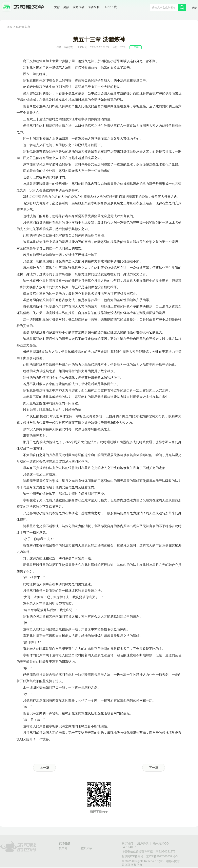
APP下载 (111, 7)
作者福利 (94, 7)
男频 (66, 7)
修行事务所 (23, 27)
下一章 (154, 768)
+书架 (135, 47)
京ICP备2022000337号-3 (162, 856)
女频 (57, 7)
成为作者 (78, 7)
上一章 (44, 768)
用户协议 (143, 843)
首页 (10, 27)
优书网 (63, 848)
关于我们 (127, 843)
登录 (194, 8)
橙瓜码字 (87, 848)
